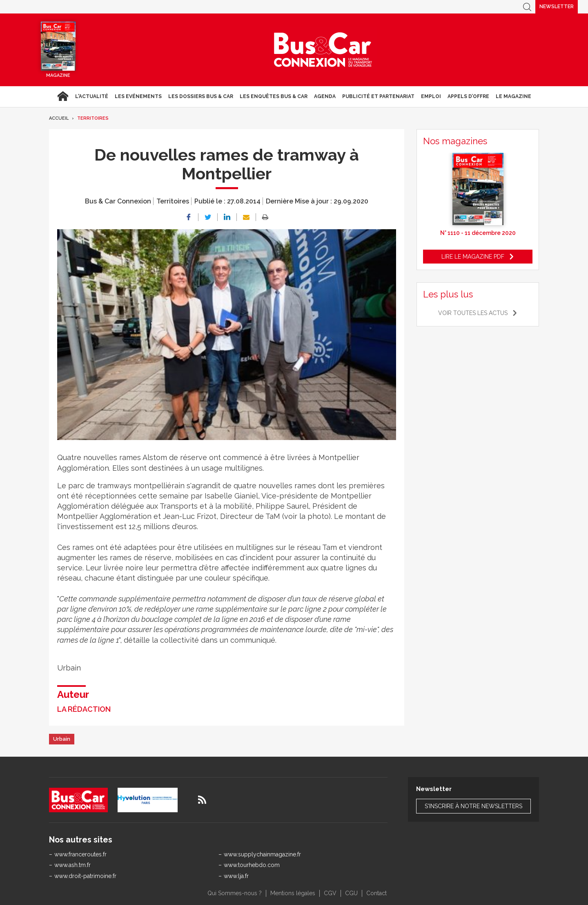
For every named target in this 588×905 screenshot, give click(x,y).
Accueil (63, 96)
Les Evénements (138, 96)
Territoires (93, 118)
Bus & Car (323, 50)
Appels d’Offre (468, 96)
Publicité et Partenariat (378, 96)
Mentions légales (293, 893)
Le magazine (513, 96)
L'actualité (92, 96)
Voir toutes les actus (473, 313)
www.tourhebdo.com (252, 865)
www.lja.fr (236, 876)
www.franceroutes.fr (80, 854)
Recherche (527, 7)
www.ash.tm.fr (72, 865)
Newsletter (557, 7)
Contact (376, 893)
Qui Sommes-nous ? (235, 893)
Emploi (431, 96)
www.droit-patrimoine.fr (85, 876)
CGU (351, 893)
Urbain (62, 739)
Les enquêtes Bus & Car (274, 96)
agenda (325, 96)
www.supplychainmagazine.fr (262, 854)
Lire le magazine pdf (473, 257)
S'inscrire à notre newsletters (473, 806)
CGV (330, 893)
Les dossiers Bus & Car (201, 96)
